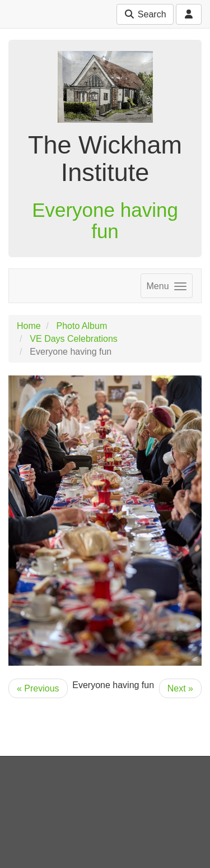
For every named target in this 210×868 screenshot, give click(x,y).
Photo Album (81, 326)
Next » (180, 688)
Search (145, 14)
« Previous (38, 688)
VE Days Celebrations (74, 339)
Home (29, 326)
